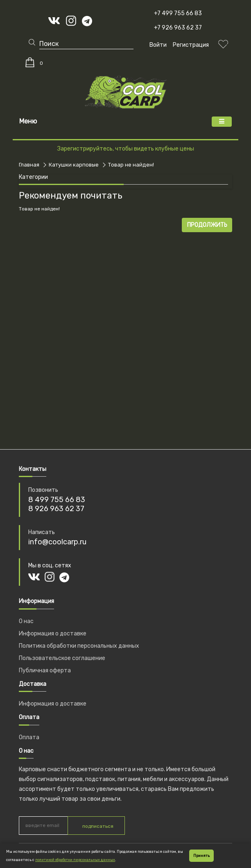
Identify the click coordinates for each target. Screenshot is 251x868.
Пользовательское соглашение (62, 658)
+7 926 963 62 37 (178, 28)
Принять (201, 856)
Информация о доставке (53, 634)
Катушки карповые (74, 165)
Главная (29, 165)
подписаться (98, 826)
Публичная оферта (45, 670)
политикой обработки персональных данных (75, 860)
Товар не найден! (131, 165)
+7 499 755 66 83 (178, 13)
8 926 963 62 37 (56, 509)
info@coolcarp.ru (57, 542)
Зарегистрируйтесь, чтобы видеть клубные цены (126, 149)
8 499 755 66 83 (57, 500)
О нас (26, 621)
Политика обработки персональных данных (79, 646)
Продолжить (207, 225)
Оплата (29, 737)
